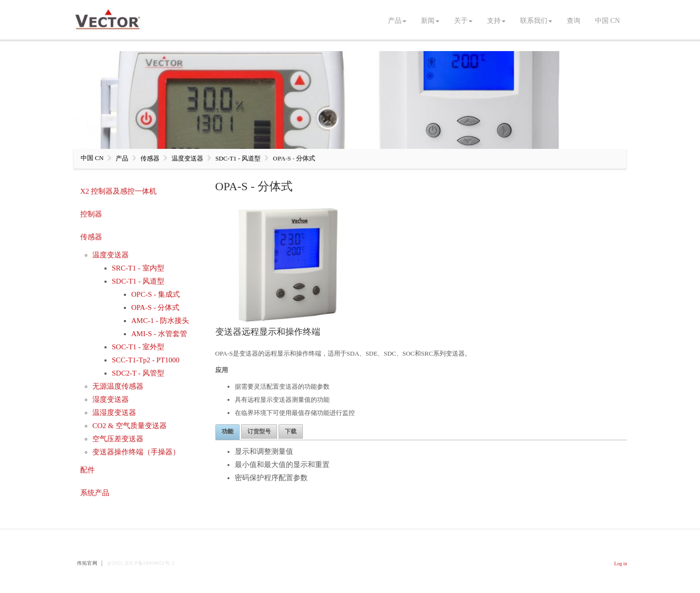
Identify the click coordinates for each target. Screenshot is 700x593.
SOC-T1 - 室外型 (138, 347)
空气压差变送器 (118, 439)
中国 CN (607, 21)
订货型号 (259, 431)
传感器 (91, 237)
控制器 (91, 214)
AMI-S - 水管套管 (159, 334)
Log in (621, 564)
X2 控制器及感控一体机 (118, 191)
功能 (227, 431)
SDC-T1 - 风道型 (138, 281)
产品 (397, 21)
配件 (87, 470)
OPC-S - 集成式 (156, 294)
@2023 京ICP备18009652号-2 (141, 563)
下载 (291, 431)
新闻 (430, 21)
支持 (496, 21)
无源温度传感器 (118, 386)
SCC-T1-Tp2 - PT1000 (146, 360)
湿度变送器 (111, 399)
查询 (574, 21)
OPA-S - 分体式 (155, 307)
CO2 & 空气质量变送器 (130, 426)
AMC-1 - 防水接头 (160, 321)
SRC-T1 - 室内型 (138, 268)
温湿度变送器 (114, 413)
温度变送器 (111, 255)
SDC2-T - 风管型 (138, 373)
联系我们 (536, 21)
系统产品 (95, 493)
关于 (463, 21)
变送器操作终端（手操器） (136, 452)
